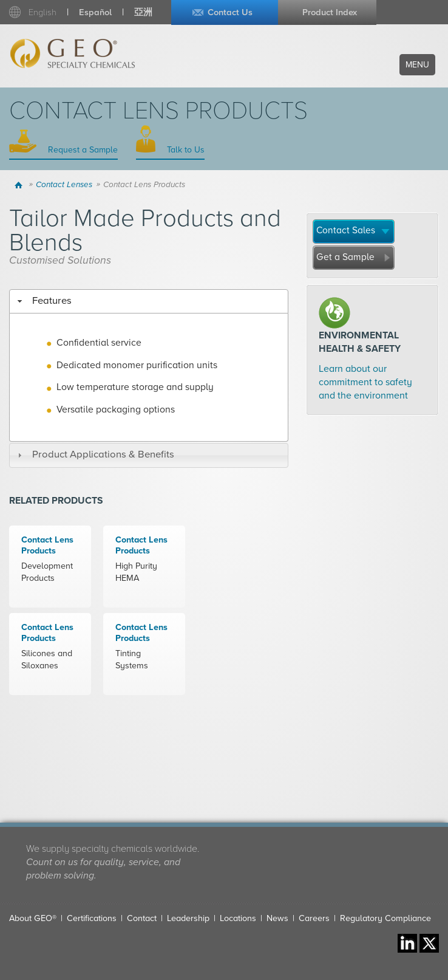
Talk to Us (185, 150)
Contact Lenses (64, 185)
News (277, 918)
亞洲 (143, 12)
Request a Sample (82, 150)
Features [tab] (43, 301)
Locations (238, 918)
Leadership (188, 918)
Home (20, 185)
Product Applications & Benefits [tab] (94, 454)
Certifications (92, 918)
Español (95, 12)
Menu (417, 65)
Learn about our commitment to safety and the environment (365, 382)
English (42, 12)
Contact (142, 918)
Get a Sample (345, 257)
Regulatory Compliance (385, 918)
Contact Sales (346, 230)
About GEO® (33, 918)
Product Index (330, 12)
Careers (314, 918)
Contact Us (230, 12)
